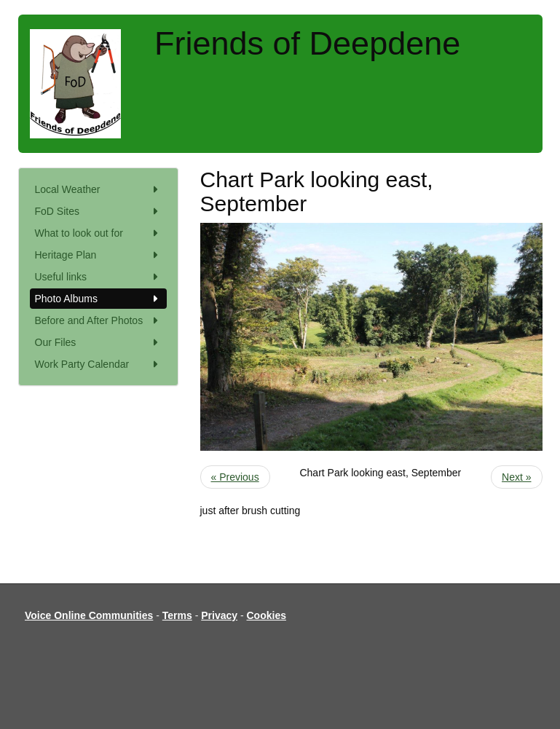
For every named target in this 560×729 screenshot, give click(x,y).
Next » (516, 477)
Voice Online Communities (89, 615)
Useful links (98, 277)
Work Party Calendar (98, 364)
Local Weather (98, 189)
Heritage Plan (98, 255)
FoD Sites (98, 211)
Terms (177, 615)
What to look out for (98, 233)
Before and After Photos (98, 320)
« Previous (235, 477)
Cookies (267, 615)
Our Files (98, 342)
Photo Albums (98, 299)
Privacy (219, 615)
